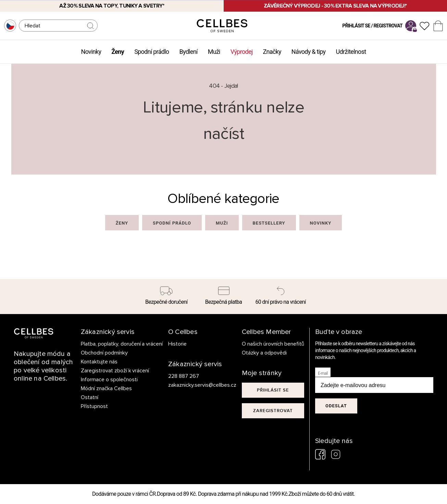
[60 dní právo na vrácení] (281, 297)
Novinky (91, 52)
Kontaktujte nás (99, 362)
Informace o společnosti (109, 380)
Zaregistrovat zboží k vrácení (115, 371)
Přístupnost (94, 406)
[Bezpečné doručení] (167, 297)
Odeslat (336, 406)
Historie (177, 344)
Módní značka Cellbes (106, 388)
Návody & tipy (309, 52)
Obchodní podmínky (104, 353)
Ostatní (90, 397)
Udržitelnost (351, 52)
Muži (214, 52)
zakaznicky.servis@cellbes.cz (195, 385)
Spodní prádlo (152, 52)
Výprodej (242, 52)
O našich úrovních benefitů (273, 344)
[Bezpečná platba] (223, 297)
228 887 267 (184, 376)
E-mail (323, 373)
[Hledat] (58, 26)
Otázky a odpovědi (264, 353)
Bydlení (188, 52)
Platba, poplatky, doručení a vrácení (122, 344)
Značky (272, 52)
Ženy (118, 52)
